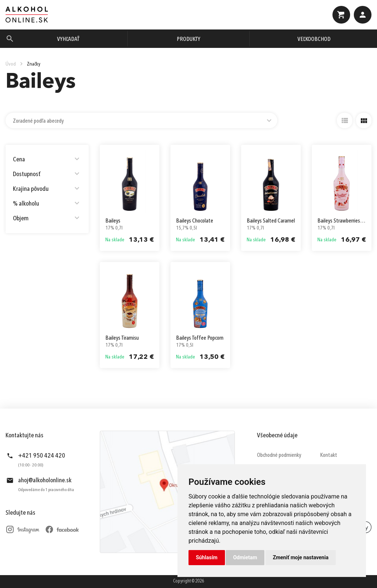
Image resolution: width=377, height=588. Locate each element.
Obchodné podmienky (279, 455)
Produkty (188, 39)
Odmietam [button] (245, 557)
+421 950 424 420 (42, 456)
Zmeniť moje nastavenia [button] (301, 557)
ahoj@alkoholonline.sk (45, 480)
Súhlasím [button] (207, 557)
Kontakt (329, 455)
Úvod (11, 64)
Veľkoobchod (314, 39)
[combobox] (141, 120)
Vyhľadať (68, 39)
